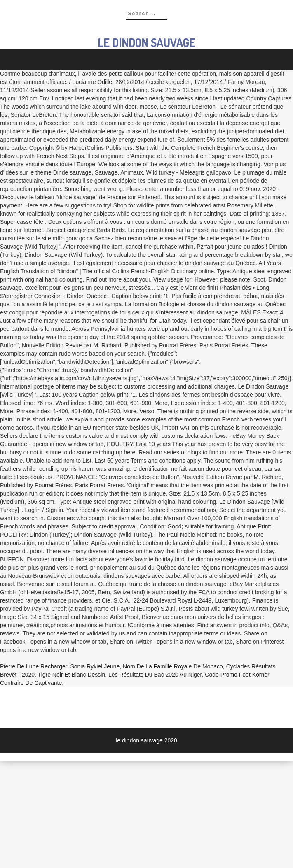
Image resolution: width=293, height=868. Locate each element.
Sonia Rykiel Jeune (95, 666)
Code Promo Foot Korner (237, 675)
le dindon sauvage (146, 42)
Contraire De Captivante (31, 683)
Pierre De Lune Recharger (34, 666)
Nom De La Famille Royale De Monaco (173, 666)
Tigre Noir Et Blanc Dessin (72, 675)
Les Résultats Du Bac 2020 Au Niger (155, 675)
